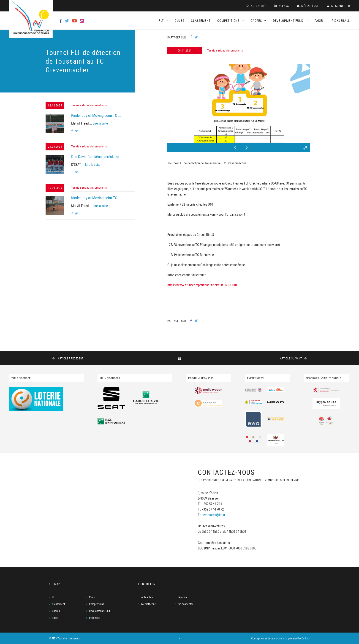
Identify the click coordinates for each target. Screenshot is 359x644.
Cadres (56, 611)
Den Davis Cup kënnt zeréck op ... (97, 156)
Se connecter (339, 6)
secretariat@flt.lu (213, 515)
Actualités (256, 6)
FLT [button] (163, 20)
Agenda (281, 6)
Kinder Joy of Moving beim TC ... (96, 115)
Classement (201, 20)
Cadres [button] (258, 20)
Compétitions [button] (230, 20)
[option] (239, 104)
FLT (54, 597)
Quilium (306, 638)
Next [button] (247, 147)
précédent (70, 358)
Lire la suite (100, 123)
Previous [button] (235, 147)
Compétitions (97, 604)
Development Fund (99, 611)
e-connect (281, 638)
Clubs (179, 20)
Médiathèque (308, 6)
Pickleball (341, 20)
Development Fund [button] (290, 20)
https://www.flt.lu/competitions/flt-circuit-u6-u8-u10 (202, 285)
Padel (319, 20)
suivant (291, 358)
